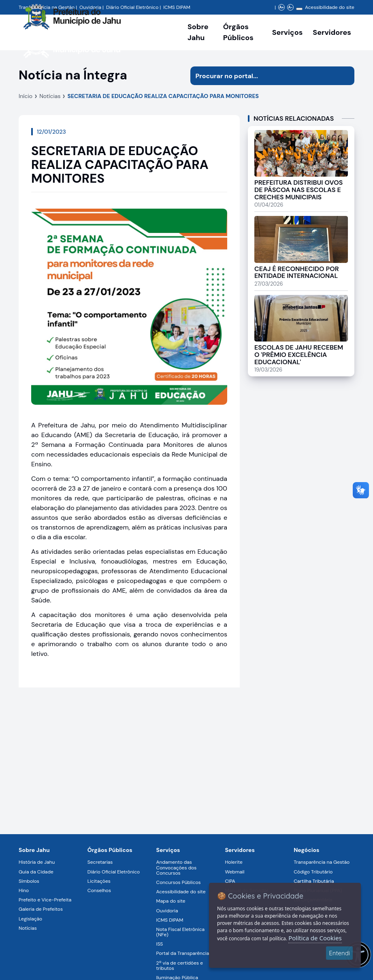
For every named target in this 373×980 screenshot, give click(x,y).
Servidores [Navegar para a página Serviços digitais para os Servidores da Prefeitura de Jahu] (240, 850)
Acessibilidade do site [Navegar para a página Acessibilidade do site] (330, 7)
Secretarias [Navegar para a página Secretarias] (100, 862)
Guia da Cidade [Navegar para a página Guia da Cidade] (36, 872)
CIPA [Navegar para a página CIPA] (230, 881)
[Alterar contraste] (299, 9)
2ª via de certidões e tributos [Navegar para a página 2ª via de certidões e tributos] (180, 966)
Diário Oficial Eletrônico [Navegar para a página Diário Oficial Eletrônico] (114, 872)
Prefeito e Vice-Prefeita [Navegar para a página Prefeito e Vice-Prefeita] (45, 900)
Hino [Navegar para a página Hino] (24, 890)
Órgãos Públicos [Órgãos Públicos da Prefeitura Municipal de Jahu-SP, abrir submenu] (238, 32)
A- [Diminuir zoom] (290, 7)
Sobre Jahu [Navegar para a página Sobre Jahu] (198, 32)
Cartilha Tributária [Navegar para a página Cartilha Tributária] (314, 881)
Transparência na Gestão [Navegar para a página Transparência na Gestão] (322, 862)
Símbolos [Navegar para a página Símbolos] (29, 881)
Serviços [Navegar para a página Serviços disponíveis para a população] (288, 32)
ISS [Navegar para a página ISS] (160, 944)
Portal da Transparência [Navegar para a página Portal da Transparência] (183, 953)
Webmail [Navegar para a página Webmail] (234, 872)
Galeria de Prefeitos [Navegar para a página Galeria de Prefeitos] (41, 909)
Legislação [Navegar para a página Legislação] (30, 919)
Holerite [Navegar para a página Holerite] (233, 862)
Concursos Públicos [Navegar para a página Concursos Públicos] (179, 882)
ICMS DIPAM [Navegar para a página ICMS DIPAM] (170, 920)
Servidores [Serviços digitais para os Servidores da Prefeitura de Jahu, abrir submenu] (332, 32)
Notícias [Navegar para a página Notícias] (28, 928)
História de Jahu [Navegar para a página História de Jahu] (37, 862)
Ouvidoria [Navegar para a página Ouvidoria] (167, 911)
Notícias (50, 96)
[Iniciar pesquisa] (345, 76)
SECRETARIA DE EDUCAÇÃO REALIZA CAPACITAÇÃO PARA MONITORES (163, 96)
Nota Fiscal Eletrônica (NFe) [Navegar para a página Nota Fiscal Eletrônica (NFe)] (180, 932)
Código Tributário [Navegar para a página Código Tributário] (313, 872)
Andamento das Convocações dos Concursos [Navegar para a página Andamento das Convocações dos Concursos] (177, 867)
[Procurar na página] (263, 76)
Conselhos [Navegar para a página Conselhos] (99, 890)
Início (26, 96)
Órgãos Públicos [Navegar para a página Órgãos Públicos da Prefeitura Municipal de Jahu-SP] (110, 850)
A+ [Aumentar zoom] (281, 7)
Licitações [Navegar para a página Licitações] (99, 881)
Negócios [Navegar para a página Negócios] (306, 850)
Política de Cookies (315, 938)
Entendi (339, 953)
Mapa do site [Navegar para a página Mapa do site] (171, 901)
